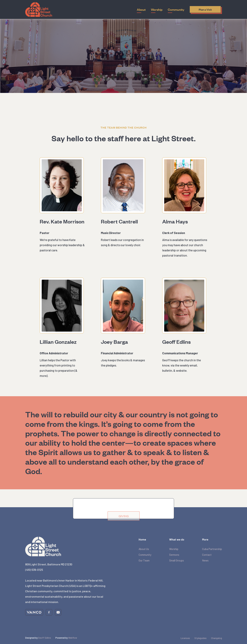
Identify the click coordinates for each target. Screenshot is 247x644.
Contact (207, 555)
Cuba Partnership (212, 549)
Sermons (174, 555)
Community (145, 555)
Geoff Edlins (45, 638)
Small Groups (177, 560)
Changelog (217, 638)
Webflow (73, 638)
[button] (141, 9)
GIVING (124, 521)
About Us (144, 549)
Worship (174, 549)
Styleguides (200, 638)
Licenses (185, 638)
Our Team (144, 560)
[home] (39, 9)
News (205, 560)
